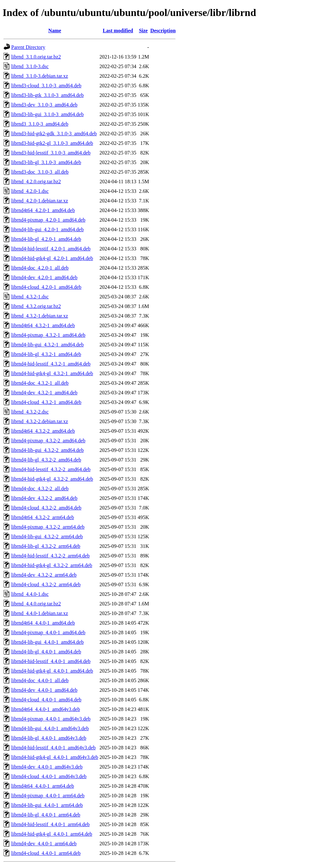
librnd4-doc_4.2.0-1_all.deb (40, 268)
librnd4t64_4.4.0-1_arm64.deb (43, 786)
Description (163, 31)
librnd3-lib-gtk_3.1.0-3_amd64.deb (47, 95)
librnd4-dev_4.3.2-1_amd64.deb (44, 393)
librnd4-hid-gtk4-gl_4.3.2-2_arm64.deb (52, 565)
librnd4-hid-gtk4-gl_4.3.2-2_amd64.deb (52, 479)
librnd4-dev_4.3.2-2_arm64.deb (44, 575)
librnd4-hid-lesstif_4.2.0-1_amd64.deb (51, 249)
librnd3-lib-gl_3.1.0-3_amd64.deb (46, 162)
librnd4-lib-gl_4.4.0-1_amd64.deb (46, 652)
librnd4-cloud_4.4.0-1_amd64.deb (46, 700)
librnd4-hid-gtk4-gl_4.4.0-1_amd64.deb (52, 671)
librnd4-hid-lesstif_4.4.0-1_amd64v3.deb (53, 748)
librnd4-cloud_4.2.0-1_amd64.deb (46, 287)
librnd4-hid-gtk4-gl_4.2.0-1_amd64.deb (52, 258)
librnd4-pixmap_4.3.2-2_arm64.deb (48, 527)
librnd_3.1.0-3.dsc (30, 66)
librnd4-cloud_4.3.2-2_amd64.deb (46, 508)
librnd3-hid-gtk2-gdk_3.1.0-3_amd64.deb (54, 134)
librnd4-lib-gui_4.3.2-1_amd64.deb (47, 345)
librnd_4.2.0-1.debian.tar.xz (40, 201)
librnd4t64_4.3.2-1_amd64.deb (43, 325)
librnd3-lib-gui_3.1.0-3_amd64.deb (47, 114)
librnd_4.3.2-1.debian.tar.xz (40, 316)
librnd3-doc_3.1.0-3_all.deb (40, 172)
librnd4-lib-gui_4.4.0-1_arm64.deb (47, 805)
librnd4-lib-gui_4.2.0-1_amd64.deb (47, 229)
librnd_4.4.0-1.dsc (30, 594)
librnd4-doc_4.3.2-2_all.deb (40, 489)
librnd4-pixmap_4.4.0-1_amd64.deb (48, 632)
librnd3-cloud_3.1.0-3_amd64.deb (46, 86)
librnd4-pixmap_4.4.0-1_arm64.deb (48, 796)
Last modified (118, 31)
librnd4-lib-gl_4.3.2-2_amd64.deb (46, 460)
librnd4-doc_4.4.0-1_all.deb (40, 680)
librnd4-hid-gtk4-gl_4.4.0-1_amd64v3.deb (55, 757)
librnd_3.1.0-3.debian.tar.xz (40, 76)
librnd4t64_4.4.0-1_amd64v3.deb (46, 709)
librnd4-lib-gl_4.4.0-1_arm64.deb (46, 815)
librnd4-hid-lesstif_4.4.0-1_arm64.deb (50, 824)
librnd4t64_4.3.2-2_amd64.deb (43, 431)
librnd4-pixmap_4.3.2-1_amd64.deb (48, 335)
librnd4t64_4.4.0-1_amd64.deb (43, 623)
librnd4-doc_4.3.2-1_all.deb (40, 383)
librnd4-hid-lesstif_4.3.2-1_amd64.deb (51, 364)
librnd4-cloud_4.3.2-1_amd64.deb (46, 402)
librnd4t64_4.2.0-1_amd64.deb (43, 210)
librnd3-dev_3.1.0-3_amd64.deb (44, 105)
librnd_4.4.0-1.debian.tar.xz (40, 613)
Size (143, 31)
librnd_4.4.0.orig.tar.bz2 (36, 604)
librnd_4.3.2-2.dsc (30, 412)
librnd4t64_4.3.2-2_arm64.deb (43, 517)
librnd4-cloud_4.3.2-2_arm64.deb (46, 584)
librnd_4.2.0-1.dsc (30, 191)
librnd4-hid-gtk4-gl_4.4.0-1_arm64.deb (52, 834)
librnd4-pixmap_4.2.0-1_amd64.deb (48, 220)
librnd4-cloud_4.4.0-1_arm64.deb (46, 853)
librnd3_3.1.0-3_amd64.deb (40, 124)
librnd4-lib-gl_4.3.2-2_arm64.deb (46, 546)
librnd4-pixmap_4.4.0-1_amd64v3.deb (51, 719)
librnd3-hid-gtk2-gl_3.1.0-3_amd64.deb (52, 143)
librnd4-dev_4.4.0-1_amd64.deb (44, 690)
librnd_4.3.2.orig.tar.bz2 (36, 306)
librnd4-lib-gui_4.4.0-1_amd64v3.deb (50, 728)
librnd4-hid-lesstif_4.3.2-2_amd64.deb (51, 469)
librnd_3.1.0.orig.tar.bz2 (36, 57)
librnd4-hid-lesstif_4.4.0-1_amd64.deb (51, 661)
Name (55, 31)
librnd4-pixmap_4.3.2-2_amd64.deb (48, 441)
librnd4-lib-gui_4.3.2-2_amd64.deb (47, 450)
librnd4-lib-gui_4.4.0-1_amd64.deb (47, 642)
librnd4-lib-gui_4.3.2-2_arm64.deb (47, 537)
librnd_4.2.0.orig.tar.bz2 (36, 181)
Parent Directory (28, 47)
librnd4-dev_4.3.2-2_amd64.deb (44, 498)
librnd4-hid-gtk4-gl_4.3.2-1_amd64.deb (52, 373)
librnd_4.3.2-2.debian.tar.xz (40, 421)
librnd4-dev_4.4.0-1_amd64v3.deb (47, 767)
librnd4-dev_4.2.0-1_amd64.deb (44, 277)
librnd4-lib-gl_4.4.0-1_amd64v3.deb (49, 738)
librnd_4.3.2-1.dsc (30, 297)
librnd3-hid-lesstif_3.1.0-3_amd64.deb (51, 153)
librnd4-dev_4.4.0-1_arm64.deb (44, 844)
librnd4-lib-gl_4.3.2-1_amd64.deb (46, 354)
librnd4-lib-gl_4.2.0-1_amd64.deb (46, 239)
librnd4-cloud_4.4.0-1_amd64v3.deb (49, 776)
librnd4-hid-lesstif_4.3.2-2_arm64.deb (50, 556)
